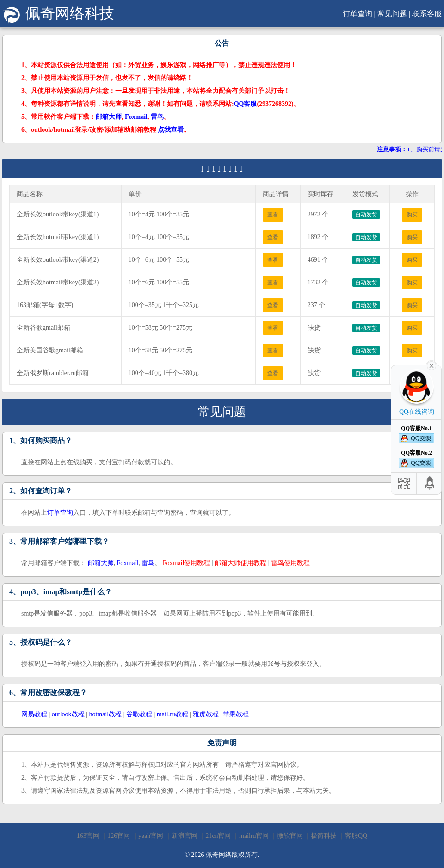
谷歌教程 (139, 714)
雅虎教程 (206, 714)
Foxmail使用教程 (187, 563)
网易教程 (34, 714)
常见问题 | (394, 14)
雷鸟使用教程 (290, 563)
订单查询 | (359, 14)
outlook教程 (68, 714)
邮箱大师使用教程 (240, 563)
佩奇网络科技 (58, 13)
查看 (273, 215)
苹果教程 (236, 714)
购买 (412, 215)
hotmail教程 (105, 714)
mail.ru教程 (173, 714)
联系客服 (427, 14)
